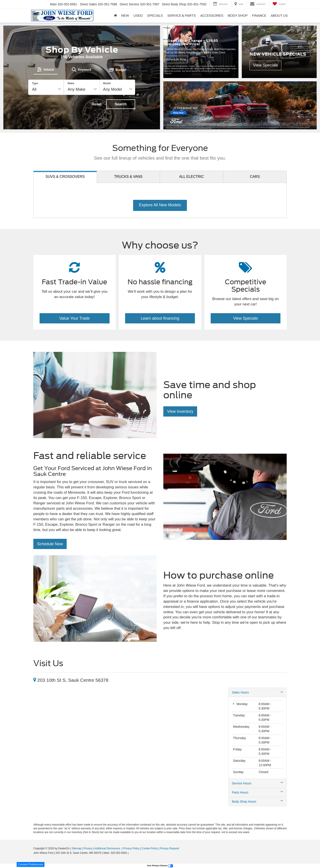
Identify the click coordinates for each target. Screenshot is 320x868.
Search (121, 104)
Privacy (88, 848)
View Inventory (180, 411)
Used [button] (138, 16)
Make (71, 83)
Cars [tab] (255, 177)
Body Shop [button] (238, 16)
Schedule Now (50, 544)
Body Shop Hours (258, 801)
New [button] (125, 16)
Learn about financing (160, 318)
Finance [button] (259, 16)
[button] (234, 124)
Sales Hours (258, 692)
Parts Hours (258, 792)
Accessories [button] (212, 16)
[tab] (46, 70)
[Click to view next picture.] (310, 105)
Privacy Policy (131, 848)
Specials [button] (155, 16)
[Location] (35, 680)
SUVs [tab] (65, 177)
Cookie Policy (150, 848)
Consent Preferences (31, 864)
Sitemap (76, 848)
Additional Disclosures (108, 848)
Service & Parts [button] (182, 16)
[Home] (115, 16)
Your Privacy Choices (160, 866)
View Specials (246, 318)
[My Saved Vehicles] (279, 4)
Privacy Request (169, 848)
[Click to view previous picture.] (170, 105)
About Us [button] (279, 16)
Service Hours (258, 783)
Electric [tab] (191, 177)
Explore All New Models (160, 205)
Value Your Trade (75, 318)
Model (107, 83)
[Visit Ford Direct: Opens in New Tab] (131, 853)
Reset (96, 104)
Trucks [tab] (128, 177)
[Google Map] (128, 729)
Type (35, 83)
